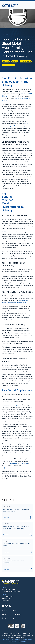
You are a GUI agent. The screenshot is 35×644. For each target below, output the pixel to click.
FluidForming (6, 232)
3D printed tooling (19, 126)
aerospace (16, 405)
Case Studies (17, 614)
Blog (14, 611)
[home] (11, 5)
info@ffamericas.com (9, 468)
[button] (31, 5)
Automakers (6, 405)
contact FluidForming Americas (18, 463)
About (4, 614)
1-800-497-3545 (10, 589)
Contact (4, 618)
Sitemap (4, 611)
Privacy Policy (22, 642)
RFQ (14, 618)
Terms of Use (12, 642)
